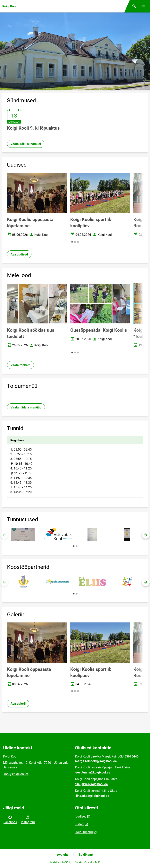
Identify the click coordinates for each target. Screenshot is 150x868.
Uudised (81, 816)
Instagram (28, 819)
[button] (72, 242)
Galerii (80, 824)
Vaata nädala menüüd (26, 407)
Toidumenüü (84, 832)
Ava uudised (19, 254)
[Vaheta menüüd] (144, 6)
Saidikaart (86, 855)
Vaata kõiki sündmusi (26, 144)
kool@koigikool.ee (16, 774)
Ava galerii (18, 704)
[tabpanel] (75, 467)
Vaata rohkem (21, 365)
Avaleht (62, 855)
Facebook (10, 819)
